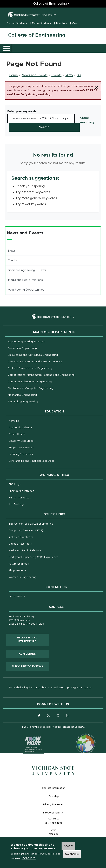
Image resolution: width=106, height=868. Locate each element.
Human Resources (34, 497)
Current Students (17, 23)
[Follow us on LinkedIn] (67, 716)
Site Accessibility (66, 813)
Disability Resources (35, 441)
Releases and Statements (33, 640)
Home (13, 75)
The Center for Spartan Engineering (45, 524)
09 (79, 75)
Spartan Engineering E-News (27, 270)
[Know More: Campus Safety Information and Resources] (27, 737)
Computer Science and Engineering (30, 382)
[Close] (97, 87)
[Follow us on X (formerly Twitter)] (48, 716)
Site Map (54, 796)
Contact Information (54, 788)
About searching (87, 120)
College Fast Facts (35, 544)
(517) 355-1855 (54, 823)
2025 (69, 75)
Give (75, 23)
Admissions (27, 654)
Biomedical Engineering (22, 348)
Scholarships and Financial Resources (32, 461)
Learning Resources (35, 454)
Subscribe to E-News (30, 666)
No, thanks (72, 855)
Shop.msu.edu (32, 570)
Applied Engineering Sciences (26, 342)
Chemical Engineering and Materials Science (35, 362)
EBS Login (29, 484)
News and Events (35, 75)
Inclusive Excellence (21, 537)
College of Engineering (37, 35)
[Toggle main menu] (7, 48)
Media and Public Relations (25, 280)
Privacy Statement (67, 804)
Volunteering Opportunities (26, 290)
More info (29, 859)
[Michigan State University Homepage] (53, 771)
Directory (62, 23)
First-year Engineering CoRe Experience (34, 557)
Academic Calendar (35, 427)
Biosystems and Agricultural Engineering (47, 355)
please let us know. (74, 727)
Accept (68, 847)
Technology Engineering (23, 402)
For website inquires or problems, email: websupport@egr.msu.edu (50, 688)
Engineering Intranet (36, 491)
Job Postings (31, 504)
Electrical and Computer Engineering (31, 388)
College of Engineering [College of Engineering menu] (50, 4)
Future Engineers (19, 564)
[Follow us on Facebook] (39, 716)
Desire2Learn (31, 434)
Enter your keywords (22, 111)
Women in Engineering (23, 577)
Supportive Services (36, 447)
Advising (14, 421)
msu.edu (67, 834)
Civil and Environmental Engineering (30, 368)
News (12, 251)
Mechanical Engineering (22, 395)
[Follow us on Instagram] (58, 716)
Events (57, 75)
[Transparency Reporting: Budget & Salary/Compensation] (79, 737)
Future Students (42, 23)
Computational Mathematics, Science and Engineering (55, 375)
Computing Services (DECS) (40, 530)
